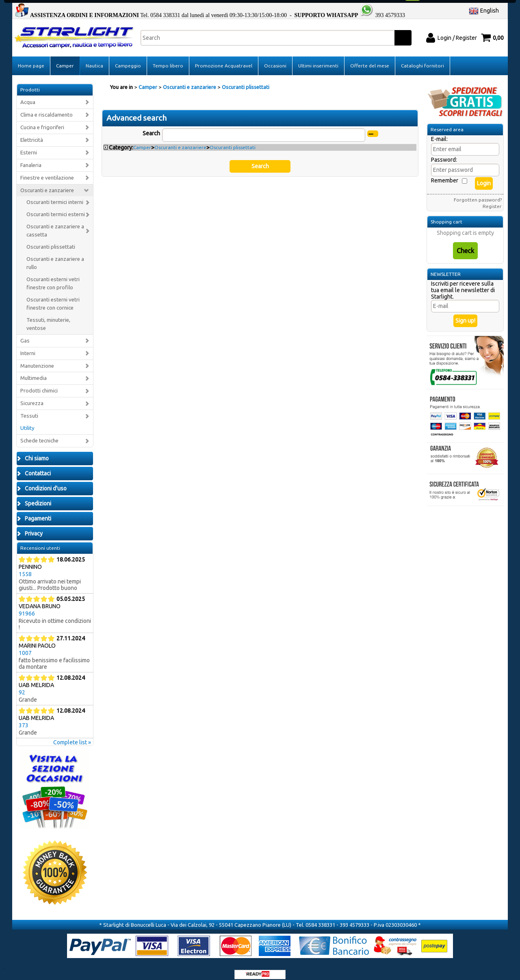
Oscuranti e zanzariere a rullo (55, 256)
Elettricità (32, 133)
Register (492, 199)
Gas (25, 333)
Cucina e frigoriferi (42, 120)
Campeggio (128, 58)
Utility (27, 421)
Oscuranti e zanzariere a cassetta (55, 223)
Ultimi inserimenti (318, 58)
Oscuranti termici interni (55, 195)
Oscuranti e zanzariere (47, 183)
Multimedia (34, 371)
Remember (445, 173)
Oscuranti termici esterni (56, 207)
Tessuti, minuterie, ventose (48, 317)
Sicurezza (32, 396)
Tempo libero (168, 58)
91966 (27, 606)
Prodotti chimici (39, 383)
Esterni (29, 145)
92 (22, 685)
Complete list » (72, 735)
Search (151, 126)
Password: (444, 152)
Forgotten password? (478, 192)
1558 (25, 567)
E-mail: (439, 132)
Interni (28, 346)
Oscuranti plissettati (51, 240)
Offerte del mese (370, 58)
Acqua (28, 95)
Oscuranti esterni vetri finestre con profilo (53, 276)
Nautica (94, 58)
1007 (25, 646)
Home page (31, 58)
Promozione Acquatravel (224, 58)
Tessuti (29, 409)
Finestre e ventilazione (47, 170)
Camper (65, 58)
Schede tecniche (39, 433)
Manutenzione (37, 358)
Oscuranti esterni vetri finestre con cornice (53, 296)
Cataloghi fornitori (422, 58)
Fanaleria (31, 157)
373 (24, 718)
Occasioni (275, 58)
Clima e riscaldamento (47, 107)
